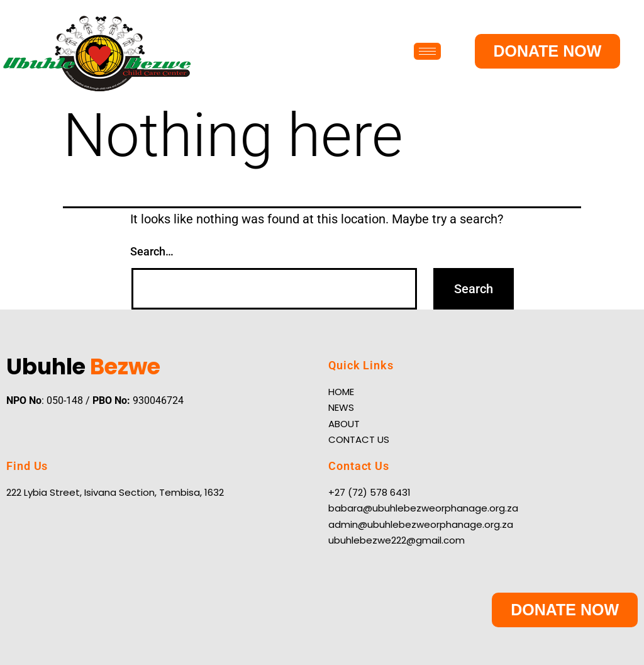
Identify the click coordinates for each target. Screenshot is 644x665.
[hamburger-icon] (427, 51)
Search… (152, 251)
